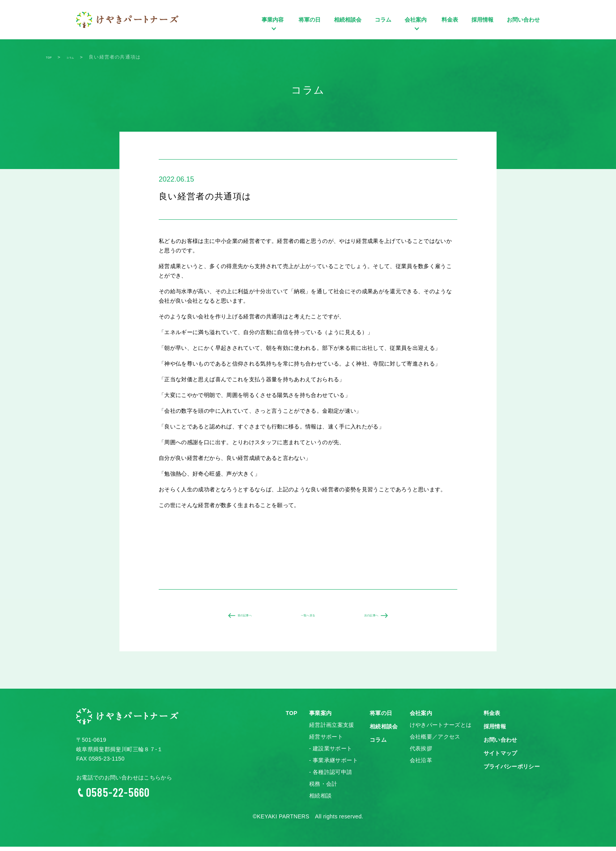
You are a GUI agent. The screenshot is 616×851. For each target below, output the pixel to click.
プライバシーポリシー (512, 771)
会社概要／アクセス (435, 741)
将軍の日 (310, 20)
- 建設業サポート (331, 753)
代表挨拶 (421, 753)
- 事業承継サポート (334, 765)
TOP (291, 718)
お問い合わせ (523, 20)
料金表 (450, 20)
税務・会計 (323, 789)
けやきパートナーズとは (441, 730)
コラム (383, 20)
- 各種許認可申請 (331, 777)
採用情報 (482, 20)
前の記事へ (238, 618)
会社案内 (416, 31)
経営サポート (326, 741)
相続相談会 (348, 20)
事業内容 (273, 31)
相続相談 (320, 800)
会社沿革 (421, 765)
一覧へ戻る (308, 618)
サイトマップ (500, 758)
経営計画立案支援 (332, 730)
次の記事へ (378, 618)
